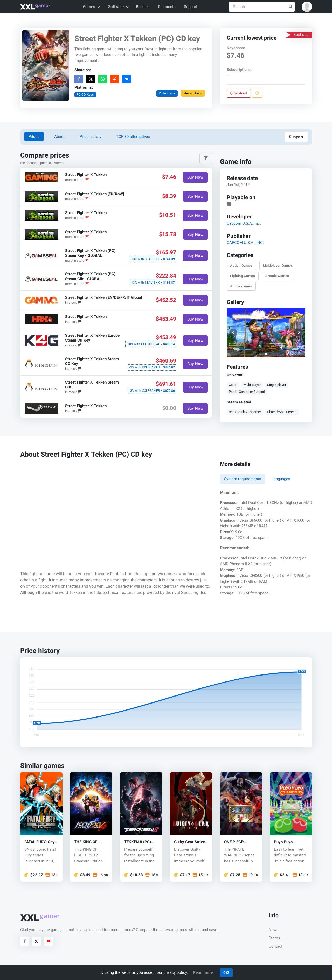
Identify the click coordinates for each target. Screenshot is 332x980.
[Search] (262, 7)
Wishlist (239, 93)
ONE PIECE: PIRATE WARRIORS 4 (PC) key (241, 842)
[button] (307, 7)
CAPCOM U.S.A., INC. (245, 243)
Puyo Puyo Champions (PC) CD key (288, 842)
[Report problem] (257, 93)
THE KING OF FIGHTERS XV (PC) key (91, 842)
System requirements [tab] (243, 479)
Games (91, 7)
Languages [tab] (281, 479)
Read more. (204, 973)
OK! (226, 973)
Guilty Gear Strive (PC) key (189, 842)
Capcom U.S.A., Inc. (244, 223)
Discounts (167, 7)
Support (191, 7)
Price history (91, 137)
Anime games (241, 286)
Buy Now (195, 177)
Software (118, 7)
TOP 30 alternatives (133, 137)
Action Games (241, 265)
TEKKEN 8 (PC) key (138, 842)
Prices (34, 137)
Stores (274, 938)
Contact (276, 946)
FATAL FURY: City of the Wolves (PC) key (41, 842)
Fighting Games (243, 276)
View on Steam (193, 93)
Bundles (143, 7)
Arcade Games (277, 276)
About (59, 137)
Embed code (167, 93)
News (274, 930)
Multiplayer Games (278, 265)
